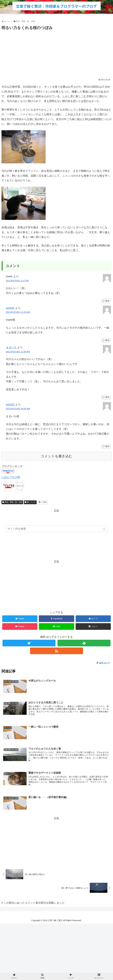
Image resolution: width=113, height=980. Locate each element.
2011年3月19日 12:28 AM (18, 312)
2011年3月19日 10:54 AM (18, 409)
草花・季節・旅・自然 (13, 502)
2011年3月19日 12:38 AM (18, 352)
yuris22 (10, 308)
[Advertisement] (56, 53)
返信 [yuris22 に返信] (107, 340)
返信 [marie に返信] (107, 301)
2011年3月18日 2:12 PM (17, 281)
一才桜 (44, 502)
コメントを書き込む (56, 456)
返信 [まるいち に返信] (107, 397)
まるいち (11, 347)
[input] (56, 529)
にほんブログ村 (11, 477)
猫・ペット (31, 502)
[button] (105, 530)
